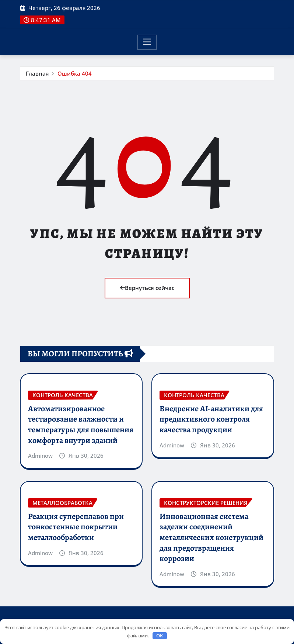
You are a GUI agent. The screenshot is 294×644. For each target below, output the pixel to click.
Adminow (40, 456)
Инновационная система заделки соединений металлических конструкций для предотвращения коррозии (211, 537)
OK (160, 636)
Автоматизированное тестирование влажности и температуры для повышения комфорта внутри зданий (81, 425)
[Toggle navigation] (147, 42)
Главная (37, 73)
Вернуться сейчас (147, 288)
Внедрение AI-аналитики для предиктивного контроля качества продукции (211, 419)
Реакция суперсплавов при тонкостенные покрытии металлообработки (76, 527)
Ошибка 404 (75, 73)
